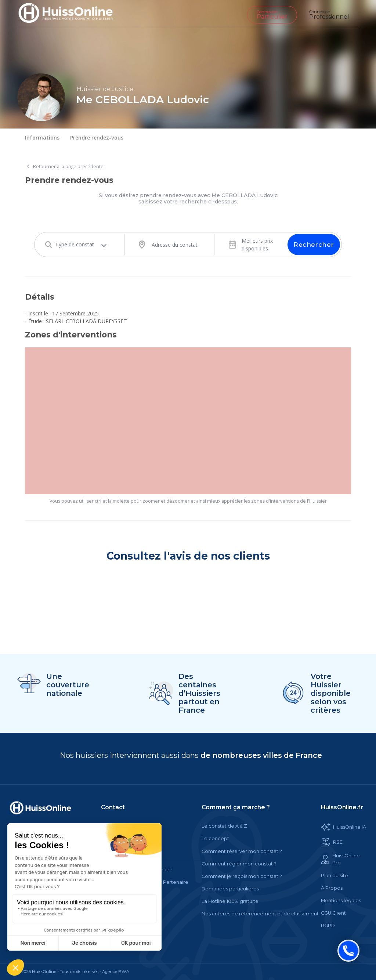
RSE (332, 842)
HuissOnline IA (344, 827)
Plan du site (335, 876)
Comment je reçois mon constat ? (242, 876)
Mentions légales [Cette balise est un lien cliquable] (341, 901)
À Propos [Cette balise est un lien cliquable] (332, 888)
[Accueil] (71, 13)
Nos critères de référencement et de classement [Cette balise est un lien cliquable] (260, 914)
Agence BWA (116, 972)
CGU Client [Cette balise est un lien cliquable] (333, 913)
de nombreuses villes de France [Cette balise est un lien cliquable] (261, 755)
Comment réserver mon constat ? (242, 851)
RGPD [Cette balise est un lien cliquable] (328, 925)
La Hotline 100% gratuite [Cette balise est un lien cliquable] (230, 901)
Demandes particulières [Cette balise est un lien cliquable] (230, 889)
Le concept (215, 838)
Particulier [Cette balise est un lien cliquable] (272, 15)
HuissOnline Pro (340, 859)
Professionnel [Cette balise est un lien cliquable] (329, 15)
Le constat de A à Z (224, 826)
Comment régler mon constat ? (239, 864)
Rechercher (314, 245)
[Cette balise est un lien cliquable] (40, 808)
